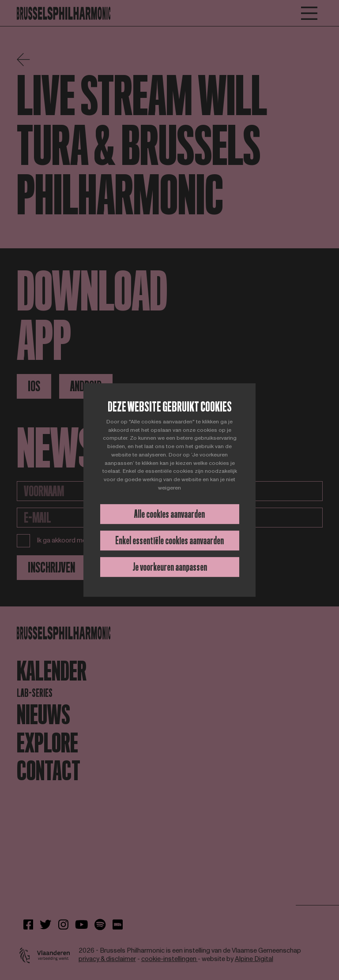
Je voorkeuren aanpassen (170, 567)
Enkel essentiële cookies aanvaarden (169, 540)
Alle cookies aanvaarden (169, 514)
